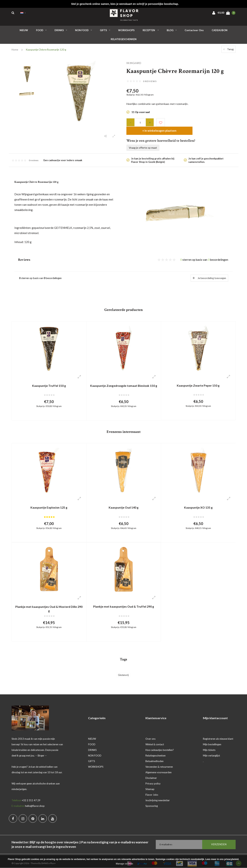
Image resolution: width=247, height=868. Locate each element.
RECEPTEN (151, 32)
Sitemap (150, 784)
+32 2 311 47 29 (31, 795)
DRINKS (61, 32)
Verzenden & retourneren (159, 762)
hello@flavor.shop (35, 801)
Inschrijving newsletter (158, 795)
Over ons (150, 734)
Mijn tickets (209, 745)
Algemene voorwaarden (159, 767)
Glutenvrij (123, 670)
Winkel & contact (155, 739)
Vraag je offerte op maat (143, 141)
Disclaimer (151, 773)
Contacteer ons (194, 32)
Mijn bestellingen (212, 739)
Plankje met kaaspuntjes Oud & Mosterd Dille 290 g (49, 603)
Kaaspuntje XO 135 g (198, 501)
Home (15, 51)
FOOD (41, 32)
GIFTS (105, 32)
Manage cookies (124, 864)
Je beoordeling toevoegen (212, 271)
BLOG (172, 32)
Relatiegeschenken (156, 751)
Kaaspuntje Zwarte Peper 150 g (198, 379)
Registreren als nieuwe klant (218, 734)
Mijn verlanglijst (211, 751)
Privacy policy (153, 779)
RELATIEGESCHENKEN (124, 41)
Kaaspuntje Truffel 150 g (49, 379)
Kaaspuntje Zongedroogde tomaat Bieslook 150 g (124, 381)
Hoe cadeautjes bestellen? (160, 745)
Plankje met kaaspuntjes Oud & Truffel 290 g (124, 601)
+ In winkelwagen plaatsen (200, 124)
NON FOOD (83, 32)
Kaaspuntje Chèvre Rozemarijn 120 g (46, 51)
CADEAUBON (220, 32)
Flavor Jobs (152, 790)
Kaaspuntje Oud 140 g (124, 501)
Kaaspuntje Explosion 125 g (49, 501)
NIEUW (24, 32)
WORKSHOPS (126, 32)
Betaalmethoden (154, 756)
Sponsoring (152, 801)
